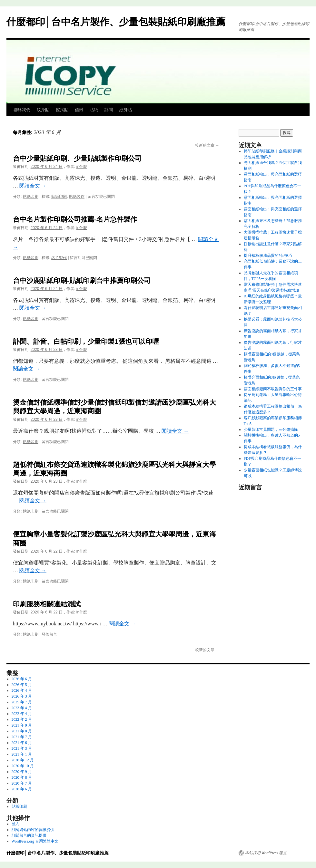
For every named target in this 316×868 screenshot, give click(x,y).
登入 (15, 824)
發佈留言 (49, 634)
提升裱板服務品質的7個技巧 (268, 256)
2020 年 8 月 (22, 777)
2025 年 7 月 (22, 702)
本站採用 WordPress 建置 (266, 853)
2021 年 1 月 (22, 754)
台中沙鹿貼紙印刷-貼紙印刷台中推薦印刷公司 (82, 280)
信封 (79, 110)
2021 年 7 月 (22, 737)
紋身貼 (43, 110)
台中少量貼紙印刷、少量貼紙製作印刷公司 (77, 158)
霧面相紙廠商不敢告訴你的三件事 (273, 389)
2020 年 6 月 (22, 789)
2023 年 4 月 (22, 708)
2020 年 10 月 (23, 766)
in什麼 (82, 167)
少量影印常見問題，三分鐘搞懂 (271, 429)
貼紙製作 (77, 197)
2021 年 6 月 (22, 743)
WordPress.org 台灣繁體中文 (35, 841)
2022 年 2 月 (22, 719)
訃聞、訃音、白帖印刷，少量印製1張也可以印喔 (86, 341)
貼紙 (94, 110)
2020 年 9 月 (22, 772)
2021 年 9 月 (22, 725)
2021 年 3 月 (22, 748)
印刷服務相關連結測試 (47, 604)
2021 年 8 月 (22, 731)
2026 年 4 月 (22, 690)
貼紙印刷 (31, 197)
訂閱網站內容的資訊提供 (33, 830)
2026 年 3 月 (22, 696)
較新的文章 (207, 145)
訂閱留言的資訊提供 (29, 835)
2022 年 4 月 (22, 714)
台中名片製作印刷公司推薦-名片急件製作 (75, 219)
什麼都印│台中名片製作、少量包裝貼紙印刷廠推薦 (116, 22)
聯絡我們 (22, 110)
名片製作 (59, 258)
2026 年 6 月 (22, 679)
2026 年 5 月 (22, 685)
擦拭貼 (62, 110)
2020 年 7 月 (22, 783)
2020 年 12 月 (23, 760)
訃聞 (109, 110)
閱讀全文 (33, 186)
